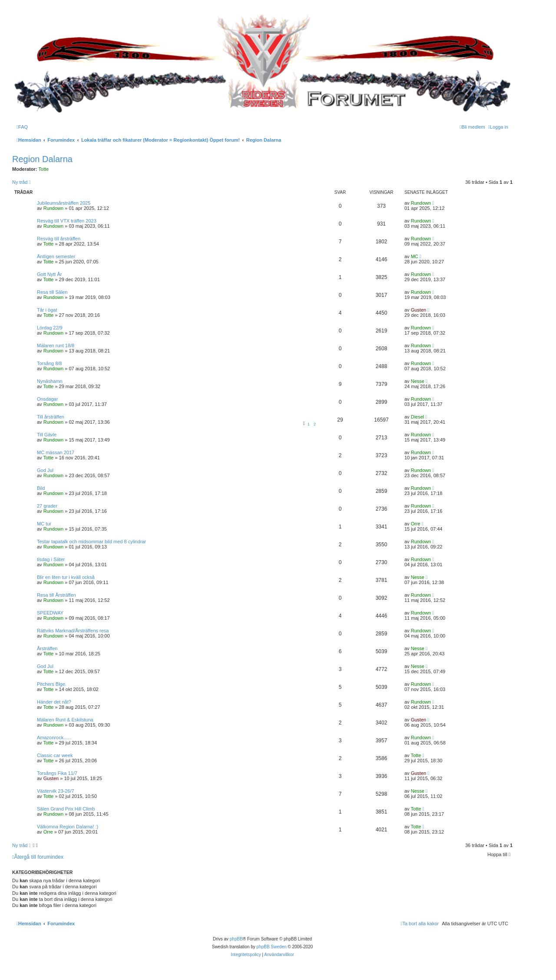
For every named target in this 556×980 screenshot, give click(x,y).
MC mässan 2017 (56, 452)
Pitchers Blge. (52, 684)
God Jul (45, 470)
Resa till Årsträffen (56, 595)
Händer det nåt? (54, 702)
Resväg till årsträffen (59, 239)
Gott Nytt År (49, 274)
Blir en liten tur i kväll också (66, 577)
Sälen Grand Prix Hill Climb (66, 809)
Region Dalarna (42, 159)
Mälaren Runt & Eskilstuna (65, 720)
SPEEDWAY (50, 613)
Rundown (53, 208)
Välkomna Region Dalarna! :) (68, 827)
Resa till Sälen (52, 292)
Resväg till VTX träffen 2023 (67, 221)
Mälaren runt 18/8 (56, 345)
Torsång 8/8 (49, 363)
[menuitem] (22, 127)
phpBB (236, 939)
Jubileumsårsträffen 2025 (64, 203)
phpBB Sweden (272, 947)
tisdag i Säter (51, 559)
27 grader (47, 506)
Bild (41, 488)
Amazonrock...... (54, 737)
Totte (43, 169)
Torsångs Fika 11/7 (57, 773)
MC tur (44, 524)
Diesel (418, 417)
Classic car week (55, 755)
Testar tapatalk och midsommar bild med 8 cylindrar (91, 541)
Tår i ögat (47, 310)
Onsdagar (47, 399)
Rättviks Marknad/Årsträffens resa (73, 631)
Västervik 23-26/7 (56, 791)
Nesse (418, 381)
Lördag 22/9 (50, 328)
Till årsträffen (51, 417)
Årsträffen (47, 648)
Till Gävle (47, 435)
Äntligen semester (56, 256)
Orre (416, 524)
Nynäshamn (50, 381)
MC (415, 256)
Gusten (419, 310)
